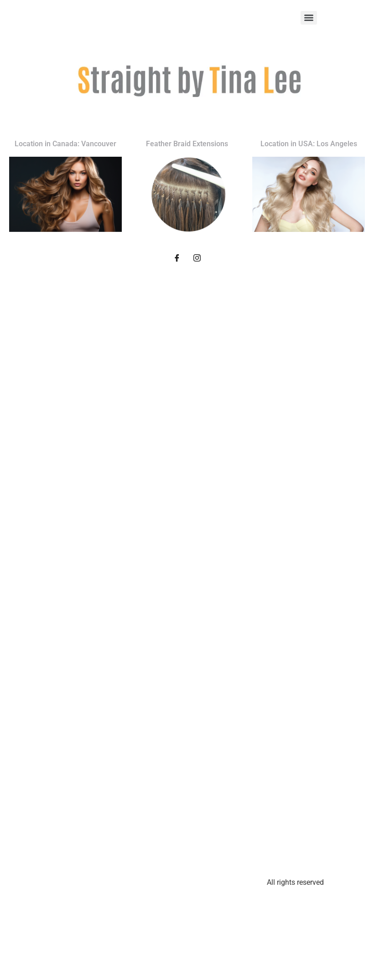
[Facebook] (177, 259)
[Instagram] (197, 259)
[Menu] (309, 18)
